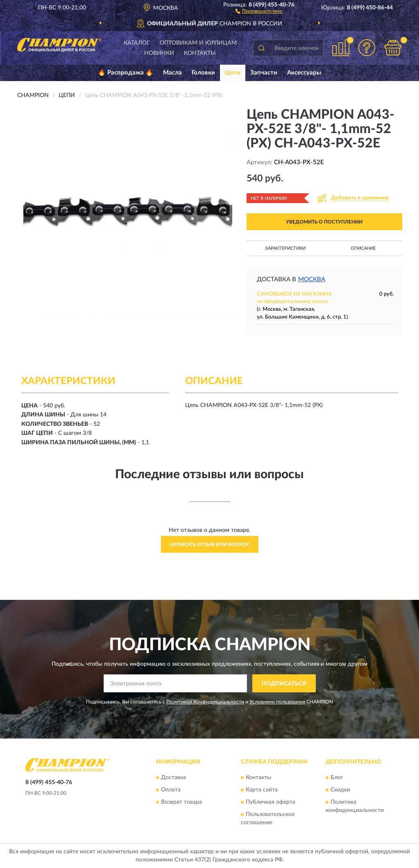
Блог (337, 778)
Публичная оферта (271, 802)
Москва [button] (312, 279)
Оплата (171, 790)
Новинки (159, 53)
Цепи (233, 73)
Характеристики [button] (285, 248)
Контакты (200, 53)
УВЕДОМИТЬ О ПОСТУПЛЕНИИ (324, 222)
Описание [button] (363, 248)
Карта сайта (262, 790)
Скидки (340, 790)
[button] (259, 11)
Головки (203, 73)
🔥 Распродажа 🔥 (126, 73)
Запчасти (264, 73)
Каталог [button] (137, 43)
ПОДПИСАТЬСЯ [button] (284, 684)
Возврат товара (181, 802)
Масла (172, 73)
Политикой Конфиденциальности (205, 702)
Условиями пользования (277, 702)
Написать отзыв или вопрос (210, 545)
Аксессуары (304, 73)
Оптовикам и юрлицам (198, 43)
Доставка (173, 778)
